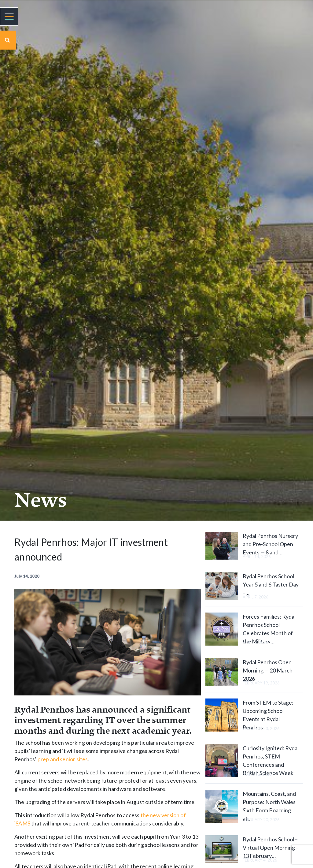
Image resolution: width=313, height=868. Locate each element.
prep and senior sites (63, 759)
